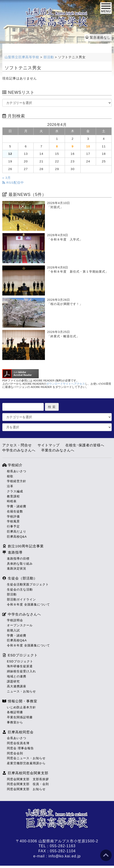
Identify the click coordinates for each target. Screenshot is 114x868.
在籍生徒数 (15, 511)
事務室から (15, 722)
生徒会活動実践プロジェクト (28, 584)
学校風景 (13, 521)
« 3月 (7, 178)
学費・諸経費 (17, 506)
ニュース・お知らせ (21, 691)
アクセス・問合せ (17, 445)
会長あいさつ (17, 738)
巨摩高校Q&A (17, 537)
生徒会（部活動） (20, 578)
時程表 (12, 501)
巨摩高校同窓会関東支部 (25, 773)
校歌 (10, 476)
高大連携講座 (17, 686)
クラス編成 (15, 491)
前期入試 (13, 630)
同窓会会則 (15, 753)
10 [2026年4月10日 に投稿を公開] (88, 146)
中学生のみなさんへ (19, 450)
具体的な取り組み (20, 564)
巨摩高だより (17, 531)
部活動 (12, 594)
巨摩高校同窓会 (18, 732)
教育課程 (13, 496)
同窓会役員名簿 (18, 743)
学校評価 (13, 516)
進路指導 (12, 552)
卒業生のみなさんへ (58, 450)
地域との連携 (17, 676)
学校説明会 (15, 620)
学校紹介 (12, 465)
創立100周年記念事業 (23, 546)
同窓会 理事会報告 (20, 748)
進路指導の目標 (18, 559)
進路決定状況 (17, 568)
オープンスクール (20, 625)
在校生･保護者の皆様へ (85, 445)
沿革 (10, 486)
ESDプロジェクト (20, 655)
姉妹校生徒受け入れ (21, 671)
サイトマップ (49, 445)
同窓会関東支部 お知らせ (26, 789)
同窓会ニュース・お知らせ (26, 758)
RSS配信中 (13, 183)
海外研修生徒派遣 (20, 666)
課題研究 (13, 681)
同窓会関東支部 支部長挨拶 (28, 779)
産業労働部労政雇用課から (26, 763)
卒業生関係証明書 (20, 717)
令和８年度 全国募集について (28, 605)
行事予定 (13, 526)
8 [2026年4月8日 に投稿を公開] (57, 146)
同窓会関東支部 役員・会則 (28, 784)
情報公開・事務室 (20, 701)
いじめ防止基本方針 (21, 707)
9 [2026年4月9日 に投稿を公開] (73, 146)
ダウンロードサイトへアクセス (66, 384)
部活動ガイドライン (21, 599)
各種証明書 (15, 712)
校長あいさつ (17, 471)
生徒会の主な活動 (20, 589)
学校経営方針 (17, 481)
